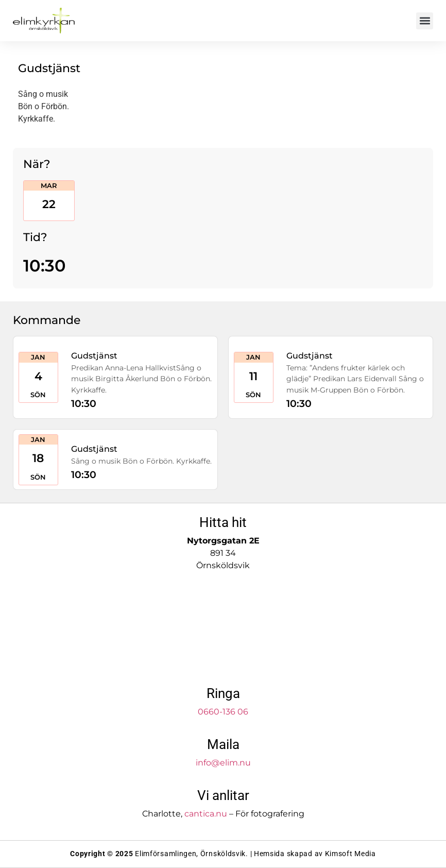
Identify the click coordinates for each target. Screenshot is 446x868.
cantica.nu (206, 814)
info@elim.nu (223, 763)
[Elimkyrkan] (223, 629)
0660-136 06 (223, 712)
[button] (425, 21)
